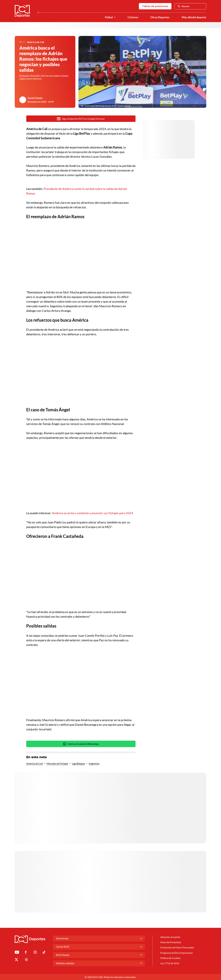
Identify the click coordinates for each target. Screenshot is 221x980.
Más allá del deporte (194, 17)
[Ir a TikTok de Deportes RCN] (44, 953)
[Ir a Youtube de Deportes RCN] (17, 953)
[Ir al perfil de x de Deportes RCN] (16, 960)
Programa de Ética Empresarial (176, 953)
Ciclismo (133, 17)
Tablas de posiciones (155, 6)
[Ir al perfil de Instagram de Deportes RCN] (35, 953)
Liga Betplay (78, 763)
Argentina (94, 763)
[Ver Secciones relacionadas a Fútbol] (115, 17)
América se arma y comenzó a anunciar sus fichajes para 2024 (93, 513)
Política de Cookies (170, 958)
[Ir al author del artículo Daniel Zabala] (23, 100)
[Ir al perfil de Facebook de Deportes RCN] (26, 953)
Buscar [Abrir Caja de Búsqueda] (184, 6)
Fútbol (109, 17)
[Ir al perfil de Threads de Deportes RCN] (26, 960)
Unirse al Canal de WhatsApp (81, 744)
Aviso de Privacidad (171, 942)
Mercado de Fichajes (57, 763)
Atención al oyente (170, 937)
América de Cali (34, 763)
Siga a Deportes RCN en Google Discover (81, 119)
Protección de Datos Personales (177, 947)
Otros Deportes (160, 17)
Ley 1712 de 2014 (170, 963)
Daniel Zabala (35, 98)
